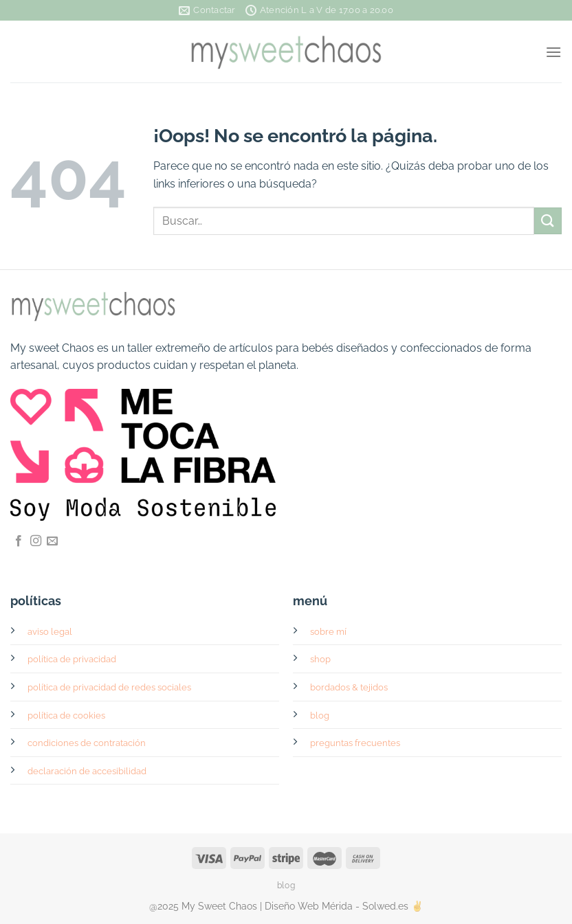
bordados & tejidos (349, 687)
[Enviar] (548, 221)
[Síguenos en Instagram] (36, 541)
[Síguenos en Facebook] (19, 541)
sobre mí (328, 632)
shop (320, 659)
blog (320, 715)
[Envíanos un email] (52, 541)
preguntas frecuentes (355, 743)
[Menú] (553, 52)
